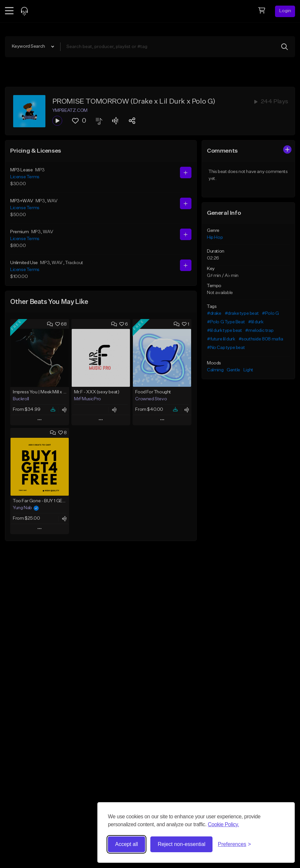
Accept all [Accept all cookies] (126, 844)
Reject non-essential (181, 844)
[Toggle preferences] (234, 844)
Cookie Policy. (224, 824)
